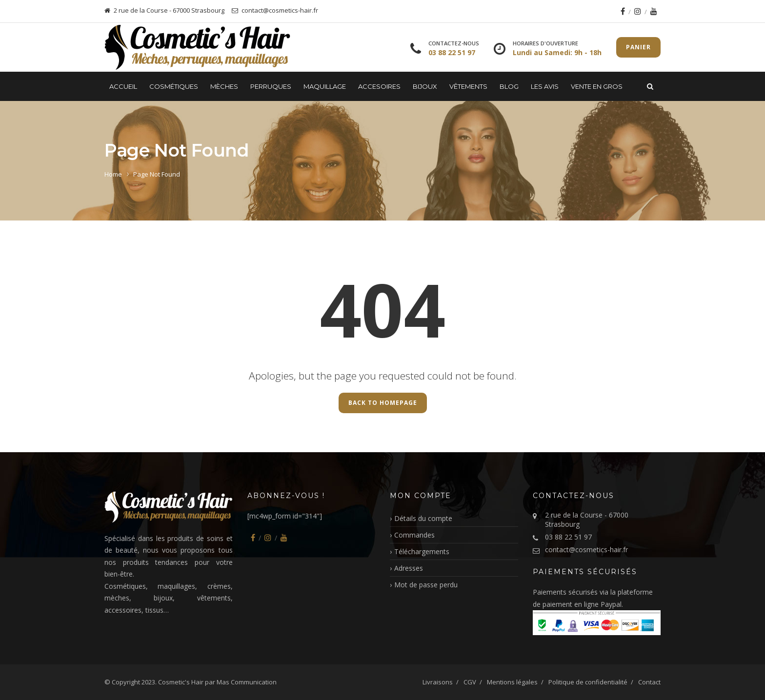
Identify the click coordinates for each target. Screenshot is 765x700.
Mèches (224, 86)
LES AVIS (545, 86)
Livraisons (438, 682)
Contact (649, 682)
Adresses (409, 568)
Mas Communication (247, 682)
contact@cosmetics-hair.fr (586, 550)
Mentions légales (512, 682)
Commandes (414, 535)
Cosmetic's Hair (181, 682)
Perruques (271, 86)
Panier (638, 47)
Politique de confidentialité (588, 682)
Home (113, 174)
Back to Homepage (383, 403)
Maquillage (325, 86)
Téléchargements (422, 551)
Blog (509, 86)
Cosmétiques (174, 86)
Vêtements (468, 86)
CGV (470, 682)
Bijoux (425, 86)
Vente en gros (597, 86)
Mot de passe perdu (426, 585)
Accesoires (379, 86)
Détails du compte (423, 518)
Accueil (123, 86)
